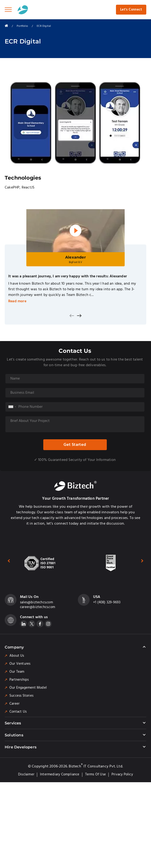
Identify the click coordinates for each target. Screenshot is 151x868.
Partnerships (19, 680)
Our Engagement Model (28, 688)
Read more (17, 301)
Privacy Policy (122, 774)
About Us (17, 656)
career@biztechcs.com (38, 607)
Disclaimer (26, 774)
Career (14, 704)
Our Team (17, 672)
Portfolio (22, 26)
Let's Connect (131, 10)
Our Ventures (20, 664)
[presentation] (72, 316)
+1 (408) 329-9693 (107, 602)
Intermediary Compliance (60, 774)
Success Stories (21, 696)
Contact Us (18, 712)
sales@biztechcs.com (36, 602)
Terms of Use (95, 774)
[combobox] (12, 407)
